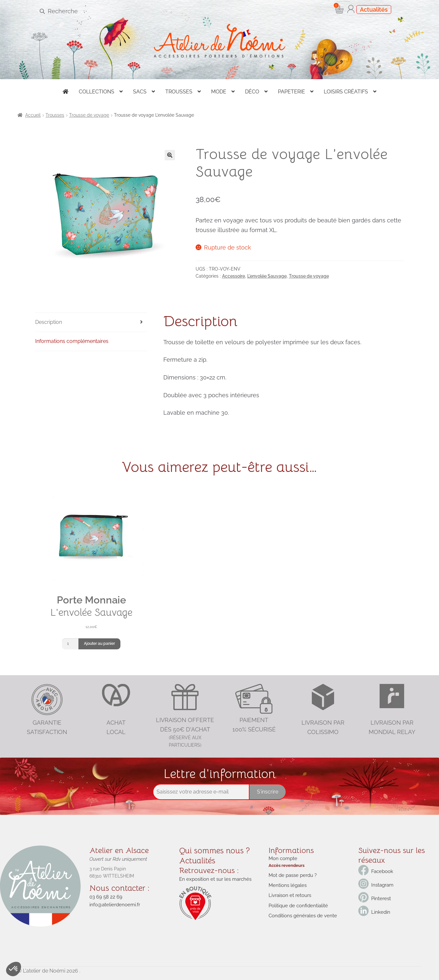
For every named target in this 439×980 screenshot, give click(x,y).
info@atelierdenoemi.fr (113, 903)
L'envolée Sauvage (267, 276)
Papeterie (291, 92)
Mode (219, 92)
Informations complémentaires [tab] (72, 341)
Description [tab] (49, 322)
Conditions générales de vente (301, 912)
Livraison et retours (289, 893)
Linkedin (380, 912)
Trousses (179, 92)
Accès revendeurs (285, 864)
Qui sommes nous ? (213, 850)
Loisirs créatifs (346, 92)
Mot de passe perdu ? (292, 874)
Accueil (33, 115)
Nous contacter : (119, 888)
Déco (252, 92)
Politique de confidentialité (297, 902)
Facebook (381, 871)
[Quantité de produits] (70, 644)
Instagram (382, 885)
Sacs (140, 92)
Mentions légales (286, 883)
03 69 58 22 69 (105, 896)
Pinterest (381, 899)
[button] (170, 155)
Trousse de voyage (89, 115)
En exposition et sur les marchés (213, 878)
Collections (97, 92)
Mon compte (282, 858)
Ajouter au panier (99, 644)
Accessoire (234, 276)
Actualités (374, 10)
